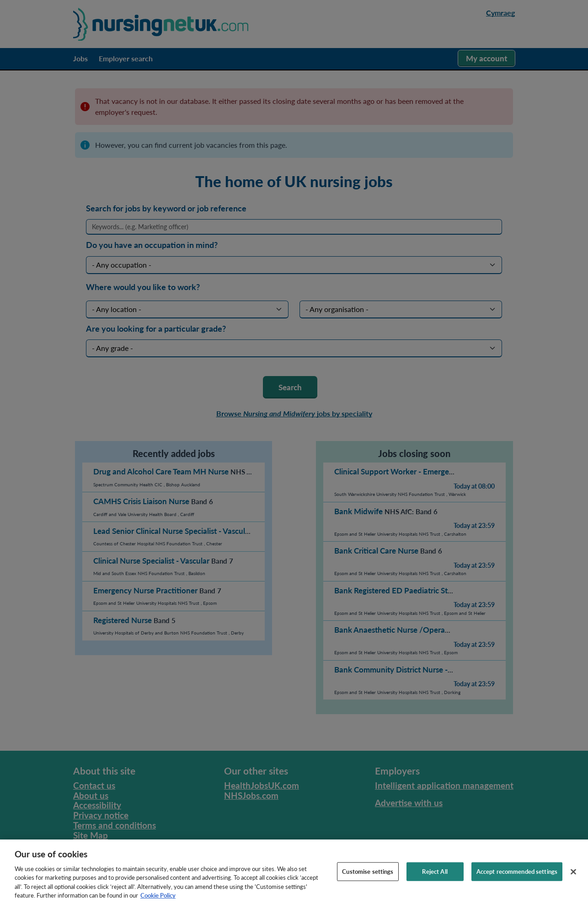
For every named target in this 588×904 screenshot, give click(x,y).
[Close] (573, 880)
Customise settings (368, 879)
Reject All (435, 879)
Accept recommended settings (517, 879)
